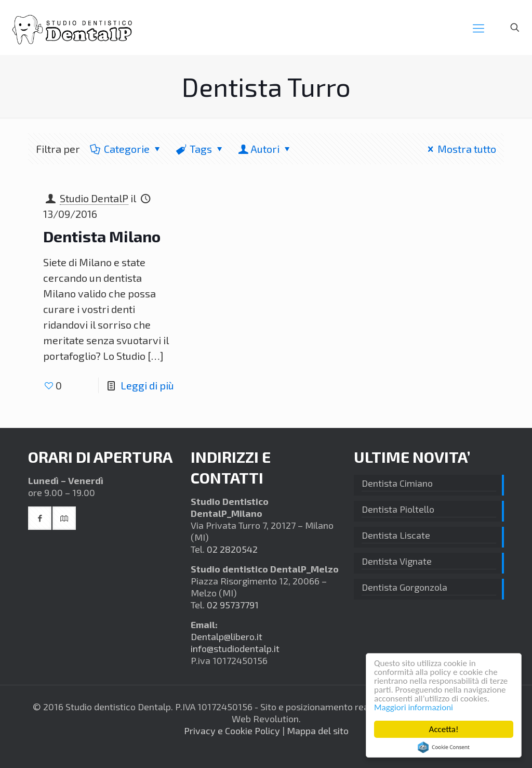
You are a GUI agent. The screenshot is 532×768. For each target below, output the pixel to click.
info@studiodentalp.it (235, 648)
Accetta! (444, 729)
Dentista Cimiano (397, 483)
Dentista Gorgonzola (404, 587)
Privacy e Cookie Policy (232, 731)
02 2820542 (232, 549)
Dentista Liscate (396, 535)
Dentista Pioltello (398, 509)
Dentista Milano (102, 236)
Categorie (126, 149)
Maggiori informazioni (414, 707)
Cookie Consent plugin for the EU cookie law (444, 747)
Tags (200, 149)
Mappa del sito (318, 731)
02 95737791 (233, 605)
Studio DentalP (94, 198)
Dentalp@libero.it (227, 636)
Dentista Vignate (397, 561)
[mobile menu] (478, 28)
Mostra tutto (460, 149)
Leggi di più (147, 385)
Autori (265, 149)
